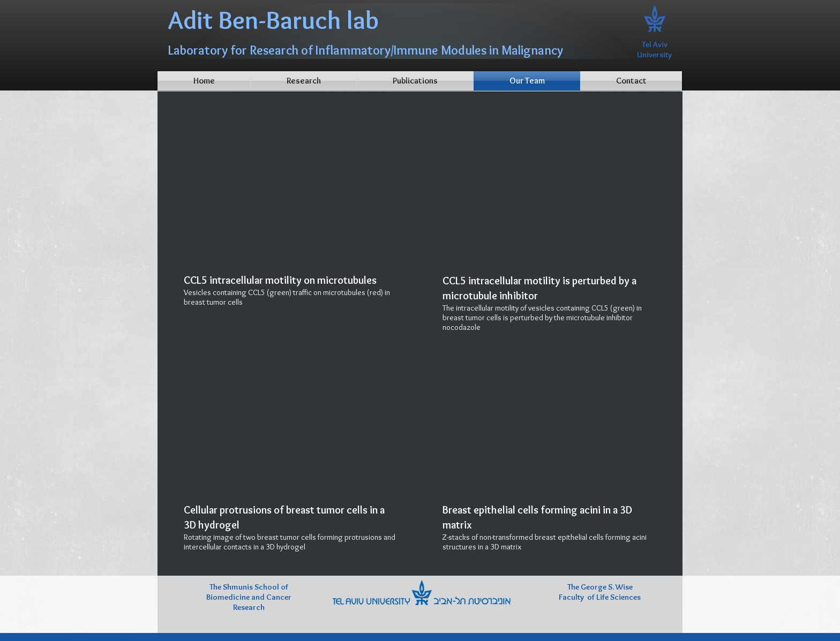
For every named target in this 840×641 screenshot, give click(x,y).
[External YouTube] (291, 190)
